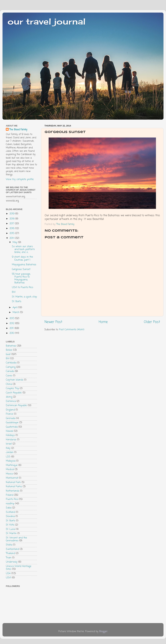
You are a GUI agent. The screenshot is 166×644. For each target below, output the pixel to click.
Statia (9, 545)
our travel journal (47, 21)
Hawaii (9, 431)
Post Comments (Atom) (72, 330)
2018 (12, 219)
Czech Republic (14, 393)
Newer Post (53, 322)
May (15, 242)
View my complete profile (20, 179)
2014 (12, 238)
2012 (12, 323)
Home (103, 322)
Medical (10, 469)
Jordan (10, 452)
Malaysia (11, 461)
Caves (9, 376)
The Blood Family (18, 130)
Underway (12, 562)
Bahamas (11, 346)
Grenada (11, 418)
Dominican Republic (16, 405)
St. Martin (11, 533)
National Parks (14, 487)
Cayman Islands (15, 380)
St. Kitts (10, 525)
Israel (9, 444)
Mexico (9, 474)
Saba (9, 508)
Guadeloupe (12, 423)
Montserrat (12, 478)
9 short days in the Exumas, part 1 (22, 258)
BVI (14, 292)
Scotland (10, 512)
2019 (12, 214)
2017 (12, 224)
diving (9, 397)
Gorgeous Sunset (21, 269)
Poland (10, 495)
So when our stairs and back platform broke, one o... (23, 249)
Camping (11, 367)
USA (8, 573)
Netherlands (13, 491)
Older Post (152, 322)
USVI (8, 578)
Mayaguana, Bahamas (24, 265)
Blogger (103, 631)
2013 (12, 318)
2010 (12, 333)
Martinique (12, 465)
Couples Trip (12, 388)
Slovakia (10, 516)
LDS (8, 457)
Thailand (10, 553)
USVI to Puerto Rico (22, 287)
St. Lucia (10, 529)
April (15, 308)
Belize (9, 350)
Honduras (11, 440)
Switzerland (12, 549)
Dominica (11, 401)
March (16, 312)
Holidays (10, 435)
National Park (13, 482)
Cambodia (11, 363)
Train (9, 558)
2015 (12, 233)
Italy (8, 448)
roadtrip (10, 504)
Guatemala (12, 427)
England (10, 410)
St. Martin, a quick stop (24, 297)
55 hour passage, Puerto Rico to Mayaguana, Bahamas (21, 278)
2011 (12, 328)
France (10, 414)
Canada (10, 371)
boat (8, 354)
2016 (12, 228)
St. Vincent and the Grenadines (16, 539)
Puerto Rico (12, 499)
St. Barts (17, 301)
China (9, 384)
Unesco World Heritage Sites (19, 568)
